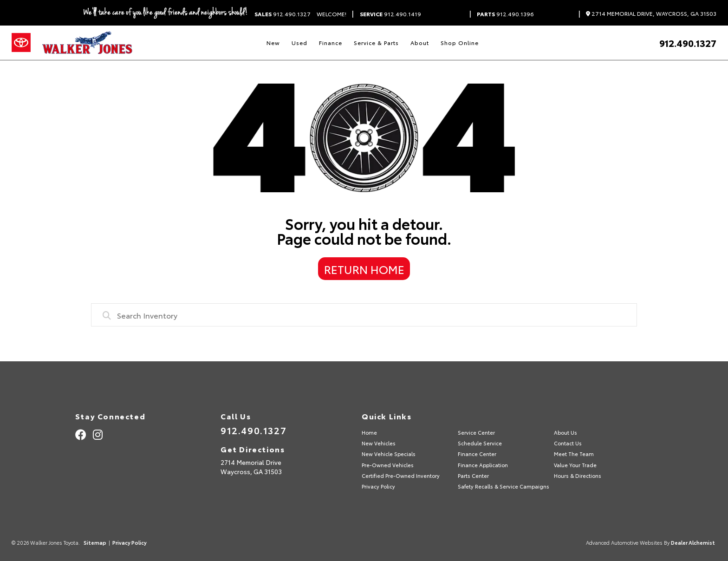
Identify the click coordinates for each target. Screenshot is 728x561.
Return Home (364, 269)
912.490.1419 (390, 14)
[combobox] (364, 315)
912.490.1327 (283, 14)
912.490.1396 (505, 14)
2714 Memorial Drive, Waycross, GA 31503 (651, 14)
